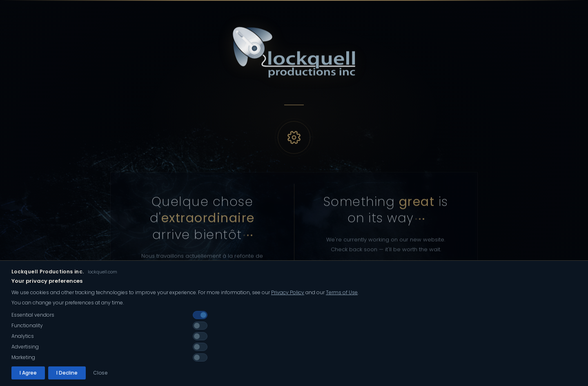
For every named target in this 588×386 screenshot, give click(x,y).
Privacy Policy (288, 302)
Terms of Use (342, 302)
